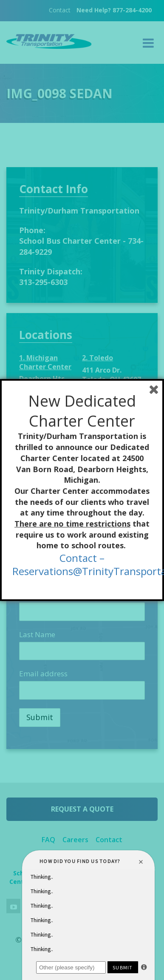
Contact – (82, 558)
